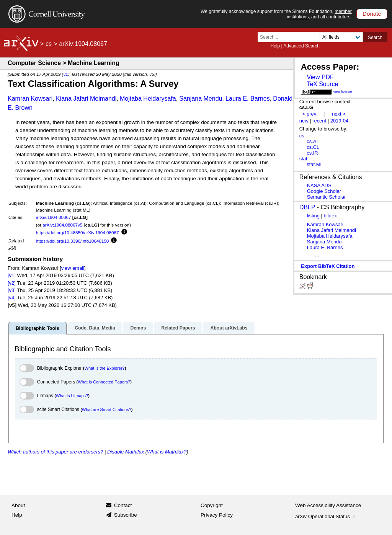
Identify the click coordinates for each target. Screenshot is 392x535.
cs (49, 44)
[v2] (12, 283)
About (18, 505)
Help (275, 46)
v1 (65, 74)
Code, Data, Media (95, 328)
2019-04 (340, 121)
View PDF (320, 77)
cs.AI (312, 141)
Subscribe (126, 515)
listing (313, 216)
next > (339, 114)
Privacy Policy (217, 515)
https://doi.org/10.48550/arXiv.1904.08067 (78, 232)
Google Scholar (324, 191)
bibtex (330, 216)
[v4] (12, 298)
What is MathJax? (167, 452)
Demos (138, 328)
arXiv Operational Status (326, 516)
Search (375, 38)
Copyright (212, 505)
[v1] (12, 275)
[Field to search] (341, 37)
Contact (123, 505)
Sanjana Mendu (201, 99)
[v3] (12, 290)
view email (73, 268)
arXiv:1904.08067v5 (62, 225)
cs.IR (312, 153)
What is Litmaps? (72, 396)
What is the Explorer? (105, 368)
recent (319, 121)
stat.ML (315, 164)
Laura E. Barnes (248, 99)
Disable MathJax (126, 452)
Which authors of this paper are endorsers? (55, 452)
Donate (372, 14)
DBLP (307, 207)
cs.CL (313, 147)
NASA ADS (319, 185)
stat (303, 159)
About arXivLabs (229, 328)
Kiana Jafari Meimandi (86, 99)
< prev (309, 114)
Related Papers (178, 328)
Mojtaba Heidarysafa (148, 99)
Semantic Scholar (327, 197)
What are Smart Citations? (107, 409)
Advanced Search (301, 46)
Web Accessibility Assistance (328, 505)
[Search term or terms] (291, 37)
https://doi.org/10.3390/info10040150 (72, 241)
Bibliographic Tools (37, 328)
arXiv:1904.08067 (54, 217)
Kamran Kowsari (30, 99)
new (304, 121)
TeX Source (322, 84)
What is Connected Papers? (104, 382)
